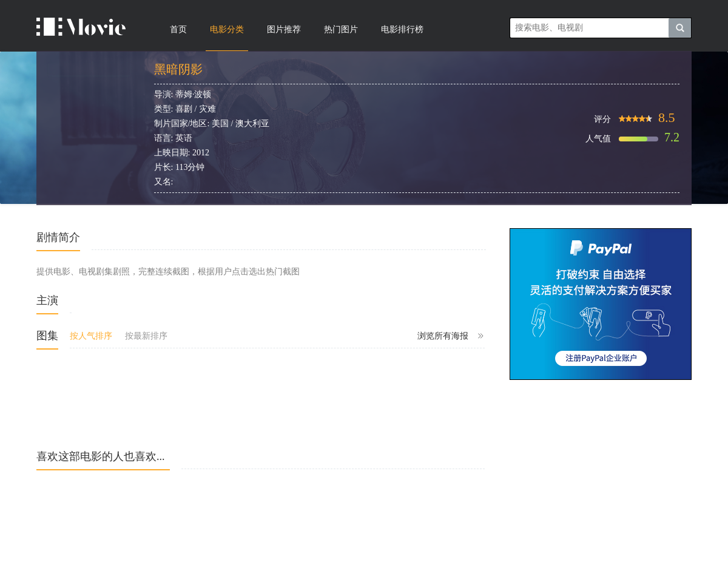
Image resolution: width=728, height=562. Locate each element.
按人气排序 (91, 336)
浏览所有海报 (451, 336)
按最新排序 (146, 336)
